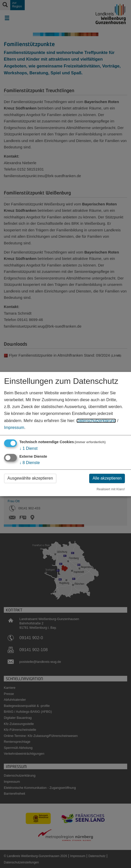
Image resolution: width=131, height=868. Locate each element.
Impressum (14, 428)
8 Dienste (30, 463)
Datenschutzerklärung (96, 421)
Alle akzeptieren (107, 478)
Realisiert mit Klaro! (111, 489)
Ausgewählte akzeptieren (30, 478)
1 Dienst (28, 448)
